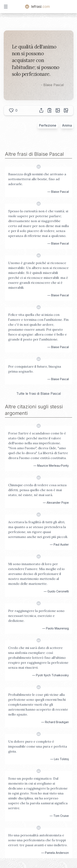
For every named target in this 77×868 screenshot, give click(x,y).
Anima (67, 125)
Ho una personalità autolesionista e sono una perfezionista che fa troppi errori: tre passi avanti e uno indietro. (38, 840)
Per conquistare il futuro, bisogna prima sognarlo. (35, 369)
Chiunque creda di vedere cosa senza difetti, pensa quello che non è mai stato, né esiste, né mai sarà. (37, 490)
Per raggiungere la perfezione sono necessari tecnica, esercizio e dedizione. (36, 616)
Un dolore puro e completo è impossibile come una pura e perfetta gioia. (38, 746)
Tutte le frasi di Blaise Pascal (39, 394)
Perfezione (48, 125)
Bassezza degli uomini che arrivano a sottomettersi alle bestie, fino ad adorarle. (37, 179)
